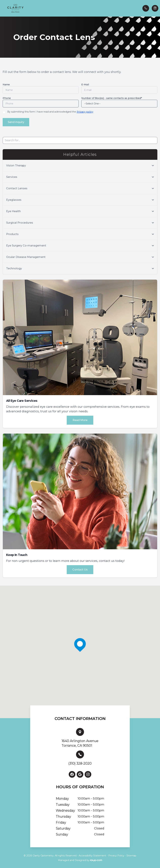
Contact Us (80, 569)
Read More (80, 420)
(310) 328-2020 (80, 763)
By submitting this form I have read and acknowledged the (50, 112)
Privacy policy (85, 112)
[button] (2, 8)
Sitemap (131, 855)
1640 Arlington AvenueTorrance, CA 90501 (80, 743)
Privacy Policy (116, 855)
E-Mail (85, 85)
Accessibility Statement (92, 855)
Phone (7, 98)
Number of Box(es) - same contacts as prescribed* (112, 98)
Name (6, 85)
